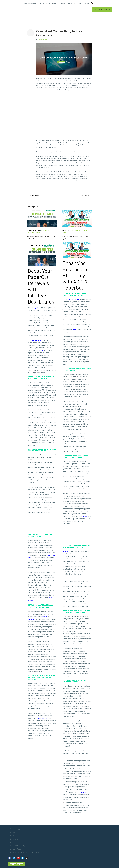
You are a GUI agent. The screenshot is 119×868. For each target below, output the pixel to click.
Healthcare (48, 230)
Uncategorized (42, 39)
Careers (14, 835)
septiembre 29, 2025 (33, 230)
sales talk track (43, 718)
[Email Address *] (106, 848)
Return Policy (16, 849)
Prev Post (35, 196)
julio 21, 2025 (66, 230)
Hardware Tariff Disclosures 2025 (24, 852)
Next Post (83, 196)
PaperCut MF (31, 233)
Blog (43, 230)
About (13, 832)
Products (38, 233)
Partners (14, 839)
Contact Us (15, 829)
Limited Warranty (18, 845)
